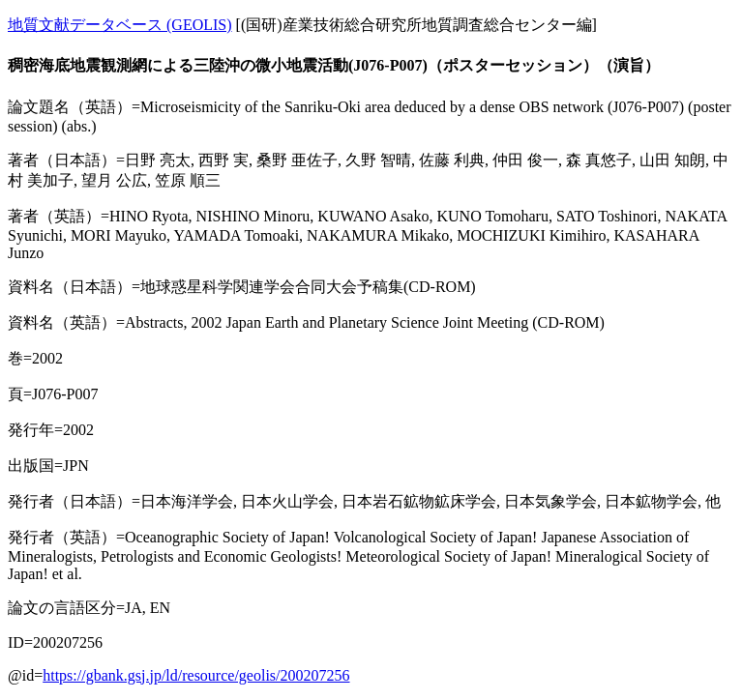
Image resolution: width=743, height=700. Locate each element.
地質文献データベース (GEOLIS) (120, 25)
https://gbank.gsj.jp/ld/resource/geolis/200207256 (196, 675)
